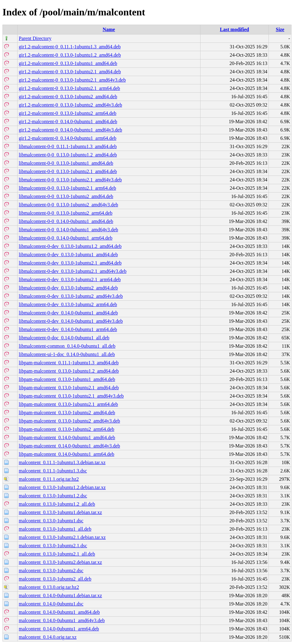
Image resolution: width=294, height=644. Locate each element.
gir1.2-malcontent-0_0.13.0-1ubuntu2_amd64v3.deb (70, 105)
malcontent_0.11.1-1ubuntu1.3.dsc (53, 471)
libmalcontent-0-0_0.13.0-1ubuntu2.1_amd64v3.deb (70, 180)
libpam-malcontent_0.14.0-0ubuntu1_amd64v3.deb (69, 446)
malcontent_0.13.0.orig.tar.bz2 (49, 587)
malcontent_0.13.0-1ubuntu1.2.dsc (53, 496)
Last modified (234, 29)
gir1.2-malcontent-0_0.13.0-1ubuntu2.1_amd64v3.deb (72, 80)
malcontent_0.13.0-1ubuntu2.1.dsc (53, 546)
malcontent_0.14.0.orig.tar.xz (48, 637)
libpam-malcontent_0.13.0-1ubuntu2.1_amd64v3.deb (71, 396)
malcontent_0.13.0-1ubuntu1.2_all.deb (57, 504)
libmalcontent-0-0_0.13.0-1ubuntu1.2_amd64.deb (68, 155)
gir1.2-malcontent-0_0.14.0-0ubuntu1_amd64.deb (68, 122)
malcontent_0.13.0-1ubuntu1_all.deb (55, 529)
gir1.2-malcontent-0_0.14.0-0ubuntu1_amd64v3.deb (70, 130)
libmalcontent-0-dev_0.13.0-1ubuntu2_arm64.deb (68, 304)
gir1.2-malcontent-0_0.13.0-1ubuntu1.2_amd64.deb (70, 55)
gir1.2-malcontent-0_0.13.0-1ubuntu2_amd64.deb (68, 97)
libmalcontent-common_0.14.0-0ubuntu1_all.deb (67, 346)
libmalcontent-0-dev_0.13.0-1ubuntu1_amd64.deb (68, 255)
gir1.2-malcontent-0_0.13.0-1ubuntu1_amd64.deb (68, 63)
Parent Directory (35, 38)
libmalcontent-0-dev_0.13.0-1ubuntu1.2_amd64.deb (70, 246)
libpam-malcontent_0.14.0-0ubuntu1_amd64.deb (67, 437)
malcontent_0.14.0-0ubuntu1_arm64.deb (59, 629)
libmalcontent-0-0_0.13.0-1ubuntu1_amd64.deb (66, 163)
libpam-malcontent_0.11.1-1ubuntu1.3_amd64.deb (69, 363)
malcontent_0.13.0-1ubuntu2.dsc (51, 571)
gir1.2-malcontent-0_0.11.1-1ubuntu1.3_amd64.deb (70, 47)
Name (109, 29)
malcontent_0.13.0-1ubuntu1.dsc (51, 521)
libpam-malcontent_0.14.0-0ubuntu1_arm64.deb (67, 454)
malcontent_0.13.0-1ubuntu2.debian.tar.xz (60, 562)
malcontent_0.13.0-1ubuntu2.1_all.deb (57, 554)
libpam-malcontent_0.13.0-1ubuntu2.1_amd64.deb (69, 388)
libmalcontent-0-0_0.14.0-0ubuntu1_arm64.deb (66, 238)
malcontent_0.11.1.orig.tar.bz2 (49, 479)
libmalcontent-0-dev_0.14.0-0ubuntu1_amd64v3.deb (71, 321)
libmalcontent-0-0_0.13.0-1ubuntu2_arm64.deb (66, 213)
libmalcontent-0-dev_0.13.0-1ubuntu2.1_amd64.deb (70, 263)
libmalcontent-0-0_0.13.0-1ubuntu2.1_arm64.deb (67, 188)
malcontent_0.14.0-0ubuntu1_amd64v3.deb (62, 620)
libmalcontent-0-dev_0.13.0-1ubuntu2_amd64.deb (68, 288)
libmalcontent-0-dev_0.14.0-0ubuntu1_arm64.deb (68, 329)
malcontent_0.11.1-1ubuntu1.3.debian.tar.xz (62, 462)
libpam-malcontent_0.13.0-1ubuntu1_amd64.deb (67, 379)
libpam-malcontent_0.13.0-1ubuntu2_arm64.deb (67, 429)
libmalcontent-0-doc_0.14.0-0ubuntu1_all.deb (64, 338)
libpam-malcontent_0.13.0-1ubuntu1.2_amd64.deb (69, 371)
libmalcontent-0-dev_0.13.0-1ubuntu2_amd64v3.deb (71, 296)
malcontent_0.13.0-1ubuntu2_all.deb (55, 579)
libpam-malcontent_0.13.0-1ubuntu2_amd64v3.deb (69, 421)
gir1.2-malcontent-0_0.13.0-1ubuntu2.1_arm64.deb (69, 88)
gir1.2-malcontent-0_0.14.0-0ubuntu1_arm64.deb (68, 138)
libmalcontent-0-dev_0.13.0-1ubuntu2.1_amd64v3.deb (73, 271)
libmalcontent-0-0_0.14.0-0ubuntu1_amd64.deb (66, 221)
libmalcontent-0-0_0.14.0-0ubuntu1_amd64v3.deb (68, 230)
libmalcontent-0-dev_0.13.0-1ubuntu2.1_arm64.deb (70, 279)
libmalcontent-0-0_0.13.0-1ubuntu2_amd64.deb (66, 196)
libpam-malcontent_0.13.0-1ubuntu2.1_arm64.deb (68, 404)
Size (280, 29)
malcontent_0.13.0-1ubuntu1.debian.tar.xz (60, 512)
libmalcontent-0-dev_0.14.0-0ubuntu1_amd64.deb (68, 313)
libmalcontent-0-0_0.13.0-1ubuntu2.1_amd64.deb (68, 171)
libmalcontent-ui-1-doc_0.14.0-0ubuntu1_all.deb (67, 354)
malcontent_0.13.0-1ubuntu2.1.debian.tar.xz (62, 537)
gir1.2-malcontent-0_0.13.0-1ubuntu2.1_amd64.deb (70, 72)
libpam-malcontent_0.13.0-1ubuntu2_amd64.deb (67, 413)
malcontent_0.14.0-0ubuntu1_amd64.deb (59, 612)
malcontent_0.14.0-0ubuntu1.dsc (51, 604)
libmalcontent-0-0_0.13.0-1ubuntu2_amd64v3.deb (68, 205)
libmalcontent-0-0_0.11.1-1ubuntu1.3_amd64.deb (68, 146)
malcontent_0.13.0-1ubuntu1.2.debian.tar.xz (62, 487)
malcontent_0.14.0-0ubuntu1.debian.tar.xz (60, 595)
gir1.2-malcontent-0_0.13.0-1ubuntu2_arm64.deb (68, 113)
